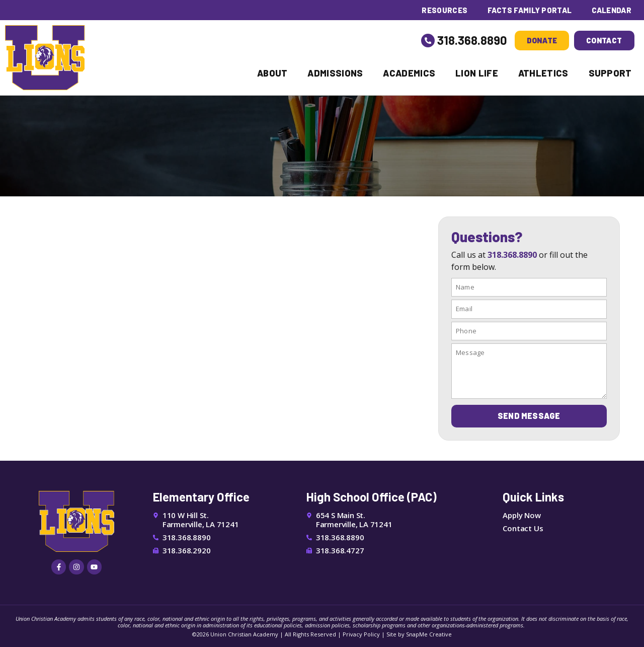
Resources (444, 10)
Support (610, 73)
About (272, 73)
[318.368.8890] (428, 40)
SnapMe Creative (429, 634)
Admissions (335, 73)
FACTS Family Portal (529, 10)
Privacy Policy (361, 634)
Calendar (612, 10)
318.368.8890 (472, 40)
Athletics (543, 73)
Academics (409, 73)
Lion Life (477, 73)
